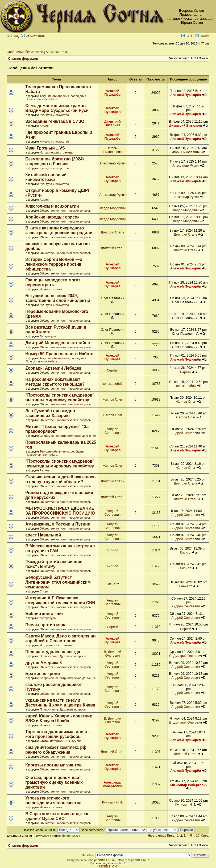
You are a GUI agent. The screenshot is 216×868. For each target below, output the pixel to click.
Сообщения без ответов (25, 52)
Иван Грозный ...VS (45, 148)
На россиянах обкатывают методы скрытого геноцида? (55, 382)
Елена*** (113, 584)
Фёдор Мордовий (113, 208)
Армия (44, 126)
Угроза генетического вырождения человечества (53, 800)
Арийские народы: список (52, 217)
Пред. (171, 835)
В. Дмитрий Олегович (112, 654)
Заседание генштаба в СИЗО (55, 121)
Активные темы (57, 52)
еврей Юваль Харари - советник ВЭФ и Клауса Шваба (59, 718)
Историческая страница (56, 152)
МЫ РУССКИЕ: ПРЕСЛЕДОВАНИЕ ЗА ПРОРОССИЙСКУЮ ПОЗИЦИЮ (60, 511)
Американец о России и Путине (58, 524)
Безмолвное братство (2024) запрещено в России (55, 161)
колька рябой (113, 384)
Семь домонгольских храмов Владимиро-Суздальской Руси (57, 108)
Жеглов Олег (113, 399)
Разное (45, 470)
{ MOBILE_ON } (108, 866)
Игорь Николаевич (113, 150)
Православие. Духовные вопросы (63, 656)
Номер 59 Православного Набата (59, 354)
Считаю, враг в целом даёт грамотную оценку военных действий (54, 782)
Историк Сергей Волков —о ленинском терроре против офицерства (54, 264)
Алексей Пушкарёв (112, 93)
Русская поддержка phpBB (108, 863)
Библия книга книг (44, 614)
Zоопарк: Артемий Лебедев (53, 368)
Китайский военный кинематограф (46, 177)
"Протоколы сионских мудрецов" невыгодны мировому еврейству (60, 464)
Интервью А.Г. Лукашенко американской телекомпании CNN (60, 600)
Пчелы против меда (46, 625)
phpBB (99, 860)
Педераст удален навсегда (53, 652)
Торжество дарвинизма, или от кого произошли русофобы (57, 734)
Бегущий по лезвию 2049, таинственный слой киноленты (58, 298)
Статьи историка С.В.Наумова (61, 741)
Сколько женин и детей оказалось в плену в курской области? (60, 479)
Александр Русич (113, 163)
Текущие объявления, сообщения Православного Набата (56, 98)
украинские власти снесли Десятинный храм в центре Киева (60, 703)
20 (198, 835)
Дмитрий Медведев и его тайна (58, 343)
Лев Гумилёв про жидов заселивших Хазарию (50, 413)
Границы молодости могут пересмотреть (53, 282)
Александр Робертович (112, 784)
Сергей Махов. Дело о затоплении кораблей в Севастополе (60, 638)
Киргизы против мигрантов (53, 765)
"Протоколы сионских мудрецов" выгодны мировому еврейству (60, 397)
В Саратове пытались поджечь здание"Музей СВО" (57, 816)
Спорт (44, 591)
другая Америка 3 (43, 663)
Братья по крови (43, 674)
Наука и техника (51, 289)
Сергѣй (113, 370)
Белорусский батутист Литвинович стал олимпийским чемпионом (58, 582)
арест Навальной (43, 535)
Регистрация (33, 36)
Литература (48, 336)
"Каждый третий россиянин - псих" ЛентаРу (55, 564)
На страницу (157, 835)
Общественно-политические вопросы (65, 211)
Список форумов (23, 58)
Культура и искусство (54, 115)
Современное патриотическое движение (68, 436)
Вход (13, 36)
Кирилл (113, 550)
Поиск (202, 36)
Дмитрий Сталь (113, 232)
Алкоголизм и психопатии (52, 206)
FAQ (187, 36)
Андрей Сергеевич (113, 431)
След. (205, 835)
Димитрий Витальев (113, 123)
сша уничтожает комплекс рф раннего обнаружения (56, 750)
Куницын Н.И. (113, 802)
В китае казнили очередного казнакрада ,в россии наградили (59, 230)
